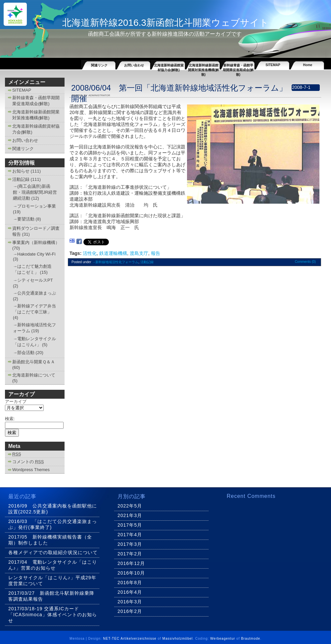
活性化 (90, 253)
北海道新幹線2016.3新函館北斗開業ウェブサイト (165, 23)
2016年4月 (130, 592)
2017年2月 (130, 554)
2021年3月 (130, 515)
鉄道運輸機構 (113, 253)
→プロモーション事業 (34, 206)
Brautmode (251, 639)
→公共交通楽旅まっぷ (34, 293)
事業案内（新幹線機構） (36, 242)
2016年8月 (130, 583)
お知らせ (21, 171)
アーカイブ (16, 402)
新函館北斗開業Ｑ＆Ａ (34, 362)
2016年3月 (130, 602)
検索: (10, 419)
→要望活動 (24, 219)
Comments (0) (305, 262)
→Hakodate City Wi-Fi (34, 254)
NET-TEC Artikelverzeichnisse (130, 639)
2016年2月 (130, 611)
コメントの (28, 462)
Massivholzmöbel (178, 639)
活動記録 (21, 179)
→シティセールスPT (33, 280)
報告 (156, 253)
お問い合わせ (134, 65)
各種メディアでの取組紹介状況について (53, 552)
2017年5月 (130, 525)
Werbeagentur (223, 639)
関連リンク (99, 65)
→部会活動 (24, 353)
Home (308, 65)
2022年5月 (130, 506)
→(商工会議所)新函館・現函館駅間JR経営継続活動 (35, 192)
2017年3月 (130, 544)
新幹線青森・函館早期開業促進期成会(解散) (238, 66)
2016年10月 (131, 573)
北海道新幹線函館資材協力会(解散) (169, 66)
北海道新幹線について (34, 375)
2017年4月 (130, 535)
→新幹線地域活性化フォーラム (115, 262)
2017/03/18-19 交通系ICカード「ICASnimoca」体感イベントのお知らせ (53, 615)
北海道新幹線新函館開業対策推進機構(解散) (203, 66)
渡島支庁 (139, 253)
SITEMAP (273, 65)
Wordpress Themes (31, 470)
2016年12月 (131, 563)
